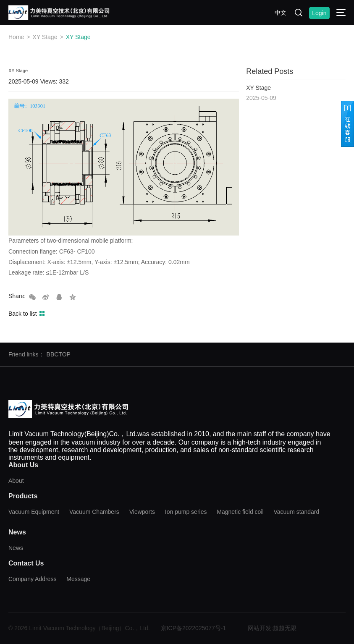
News (16, 548)
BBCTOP (59, 354)
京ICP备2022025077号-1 (194, 628)
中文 (281, 13)
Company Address (32, 579)
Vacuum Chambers (94, 512)
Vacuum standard (297, 512)
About (16, 481)
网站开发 (260, 628)
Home (16, 37)
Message (78, 579)
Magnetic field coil (240, 512)
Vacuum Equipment (34, 512)
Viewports (142, 512)
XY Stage (45, 37)
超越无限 (285, 628)
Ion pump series (186, 512)
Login (319, 13)
